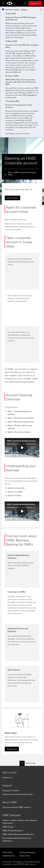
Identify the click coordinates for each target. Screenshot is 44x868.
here (30, 125)
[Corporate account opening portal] (22, 794)
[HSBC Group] (22, 827)
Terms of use (25, 856)
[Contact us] (22, 777)
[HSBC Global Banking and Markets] (22, 834)
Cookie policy (8, 852)
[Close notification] (41, 10)
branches (31, 95)
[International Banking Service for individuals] (22, 839)
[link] (12, 198)
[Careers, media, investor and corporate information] (22, 822)
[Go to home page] (10, 3)
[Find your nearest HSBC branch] (22, 807)
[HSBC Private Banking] (22, 831)
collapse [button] (24, 9)
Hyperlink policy (9, 856)
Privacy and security (27, 852)
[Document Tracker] (22, 790)
